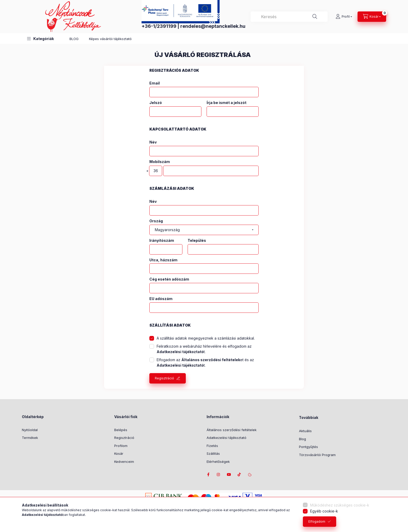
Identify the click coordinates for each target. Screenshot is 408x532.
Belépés (121, 430)
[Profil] (344, 17)
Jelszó (156, 103)
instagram (219, 475)
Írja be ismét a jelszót (227, 103)
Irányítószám (162, 241)
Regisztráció (164, 378)
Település (197, 241)
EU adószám (161, 299)
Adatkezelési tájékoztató (227, 438)
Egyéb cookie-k (324, 511)
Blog (302, 439)
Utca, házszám (163, 260)
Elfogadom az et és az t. (205, 362)
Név (153, 142)
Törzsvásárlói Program (317, 455)
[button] (40, 39)
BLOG (74, 39)
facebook (208, 475)
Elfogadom (317, 521)
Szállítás (213, 453)
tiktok (239, 475)
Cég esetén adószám (169, 279)
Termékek (30, 438)
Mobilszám (160, 162)
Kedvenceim (124, 462)
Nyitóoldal (30, 430)
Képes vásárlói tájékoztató (110, 39)
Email (155, 83)
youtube (229, 475)
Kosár (119, 453)
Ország (156, 221)
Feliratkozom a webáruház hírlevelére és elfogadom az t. (204, 349)
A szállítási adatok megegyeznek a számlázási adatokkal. (206, 338)
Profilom (121, 446)
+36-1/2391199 (159, 26)
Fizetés (212, 446)
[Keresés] (315, 17)
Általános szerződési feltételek (232, 430)
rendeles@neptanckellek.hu (213, 26)
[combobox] (289, 17)
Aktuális (305, 431)
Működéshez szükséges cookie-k (340, 505)
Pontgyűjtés (308, 447)
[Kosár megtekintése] (372, 17)
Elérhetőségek (218, 462)
